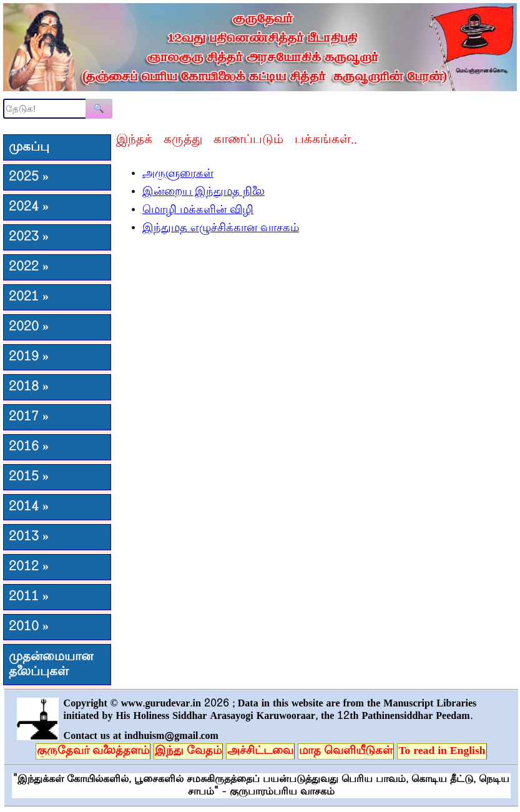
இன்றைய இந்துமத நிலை (204, 192)
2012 (29, 567)
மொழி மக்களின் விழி (198, 210)
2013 (29, 537)
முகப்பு (29, 147)
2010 (29, 627)
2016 (29, 447)
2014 (29, 507)
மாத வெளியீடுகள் (346, 751)
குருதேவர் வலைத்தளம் (93, 751)
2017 (29, 417)
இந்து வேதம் (188, 751)
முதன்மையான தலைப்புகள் (51, 665)
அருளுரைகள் (178, 174)
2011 (29, 597)
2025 (29, 177)
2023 (29, 237)
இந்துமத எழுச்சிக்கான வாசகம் (221, 229)
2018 (29, 387)
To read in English (442, 751)
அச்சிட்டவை (260, 751)
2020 (29, 327)
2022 (29, 267)
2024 (29, 207)
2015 (29, 477)
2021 (29, 297)
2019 (29, 357)
